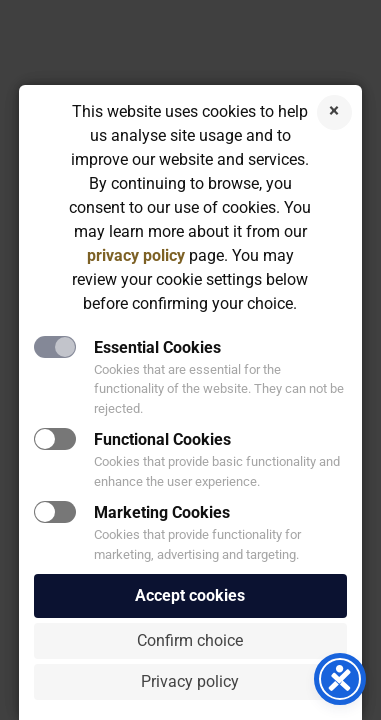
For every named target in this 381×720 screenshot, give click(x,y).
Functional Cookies (162, 439)
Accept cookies (190, 595)
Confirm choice (190, 640)
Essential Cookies (157, 347)
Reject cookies (334, 112)
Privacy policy (190, 681)
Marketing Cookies (162, 512)
